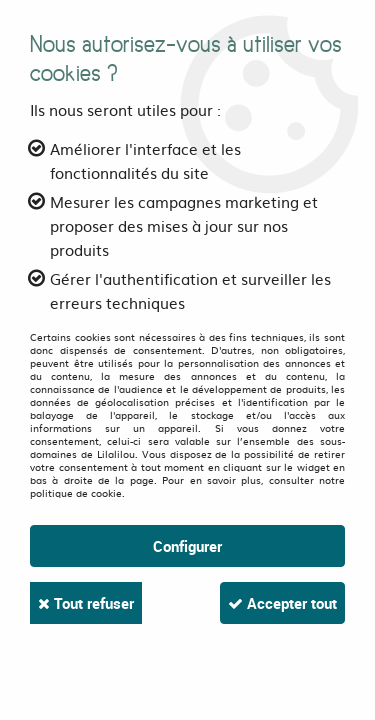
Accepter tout (282, 603)
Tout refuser (86, 603)
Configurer (187, 546)
